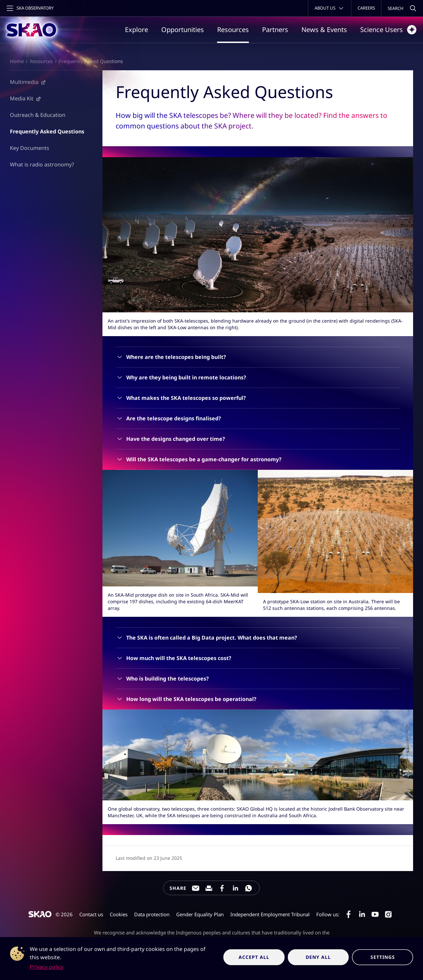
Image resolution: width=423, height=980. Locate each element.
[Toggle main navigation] (29, 8)
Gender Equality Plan (200, 914)
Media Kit (22, 98)
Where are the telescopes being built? (176, 357)
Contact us (91, 914)
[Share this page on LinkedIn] (235, 888)
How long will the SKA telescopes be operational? (191, 699)
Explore (136, 30)
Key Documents (30, 148)
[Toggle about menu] (330, 8)
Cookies (119, 914)
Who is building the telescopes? (168, 679)
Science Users (388, 30)
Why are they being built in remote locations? (186, 377)
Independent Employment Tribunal (270, 914)
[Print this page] (209, 888)
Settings (383, 957)
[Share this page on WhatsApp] (249, 888)
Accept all (254, 957)
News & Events (324, 30)
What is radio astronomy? (42, 164)
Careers (366, 8)
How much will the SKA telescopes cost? (179, 658)
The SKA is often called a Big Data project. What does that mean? (212, 638)
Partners (275, 30)
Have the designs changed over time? (176, 439)
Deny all (318, 957)
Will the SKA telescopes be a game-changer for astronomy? (204, 459)
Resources (233, 30)
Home (17, 61)
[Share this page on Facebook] (222, 888)
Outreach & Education (38, 115)
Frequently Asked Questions (91, 61)
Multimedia (24, 82)
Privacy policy (47, 967)
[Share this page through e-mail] (196, 888)
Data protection (152, 914)
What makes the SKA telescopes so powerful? (186, 398)
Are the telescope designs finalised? (174, 418)
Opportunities (183, 30)
